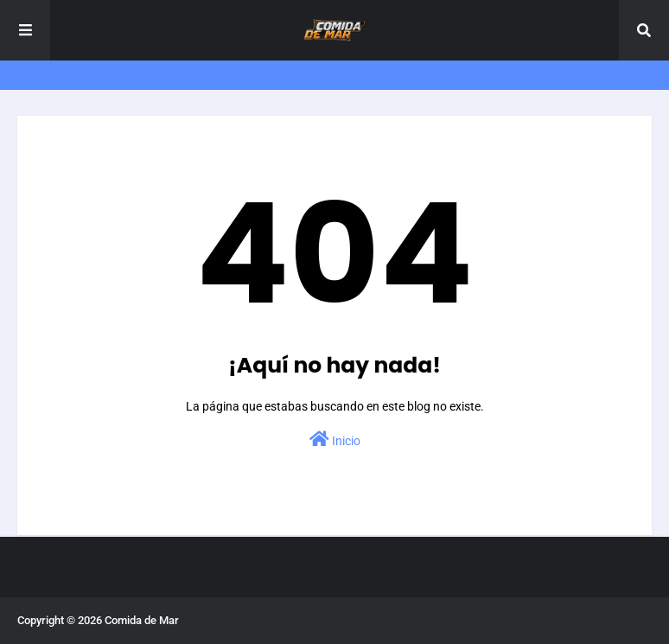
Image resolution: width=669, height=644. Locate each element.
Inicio (335, 439)
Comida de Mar (142, 620)
